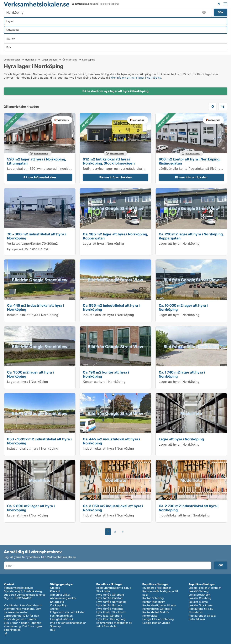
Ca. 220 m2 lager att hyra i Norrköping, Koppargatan (191, 236)
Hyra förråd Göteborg (110, 595)
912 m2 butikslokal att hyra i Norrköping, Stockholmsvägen (109, 161)
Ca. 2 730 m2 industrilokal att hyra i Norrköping (189, 508)
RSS (53, 630)
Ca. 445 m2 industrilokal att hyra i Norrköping (36, 307)
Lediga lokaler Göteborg (158, 619)
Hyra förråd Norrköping (111, 602)
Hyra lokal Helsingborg (111, 619)
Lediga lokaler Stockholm (205, 588)
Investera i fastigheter (157, 588)
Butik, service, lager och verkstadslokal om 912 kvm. (123, 169)
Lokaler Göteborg (200, 598)
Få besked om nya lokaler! (219, 4)
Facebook (6, 634)
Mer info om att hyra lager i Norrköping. (136, 78)
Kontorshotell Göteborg (157, 609)
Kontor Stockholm (154, 602)
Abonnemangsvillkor (63, 598)
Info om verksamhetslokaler (68, 623)
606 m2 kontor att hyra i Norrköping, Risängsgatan (190, 161)
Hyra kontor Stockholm (111, 612)
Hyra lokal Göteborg (109, 616)
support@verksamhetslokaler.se (25, 595)
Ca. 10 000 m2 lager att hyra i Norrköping (183, 307)
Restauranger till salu (202, 616)
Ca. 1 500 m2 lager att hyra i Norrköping (30, 374)
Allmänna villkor (60, 595)
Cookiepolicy (58, 605)
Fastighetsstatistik (62, 619)
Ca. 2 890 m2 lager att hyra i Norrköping (31, 508)
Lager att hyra (50, 60)
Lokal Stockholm (199, 595)
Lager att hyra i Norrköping (103, 243)
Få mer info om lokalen (40, 177)
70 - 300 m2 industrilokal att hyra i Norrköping (36, 236)
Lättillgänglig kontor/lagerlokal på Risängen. (192, 169)
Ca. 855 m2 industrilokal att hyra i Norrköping (111, 307)
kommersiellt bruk (109, 4)
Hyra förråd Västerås (110, 609)
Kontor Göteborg (153, 598)
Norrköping (89, 60)
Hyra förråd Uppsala (110, 605)
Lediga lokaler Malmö (156, 623)
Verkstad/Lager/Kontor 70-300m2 (32, 243)
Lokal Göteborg (199, 591)
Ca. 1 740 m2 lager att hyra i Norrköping (182, 374)
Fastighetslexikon (61, 616)
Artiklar (55, 609)
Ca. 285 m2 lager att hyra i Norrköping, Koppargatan (115, 236)
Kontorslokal (150, 616)
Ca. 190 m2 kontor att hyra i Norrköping (106, 374)
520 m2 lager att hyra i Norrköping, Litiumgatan (37, 161)
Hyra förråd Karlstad (110, 598)
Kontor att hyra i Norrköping (104, 382)
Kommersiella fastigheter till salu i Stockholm (114, 624)
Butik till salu (197, 619)
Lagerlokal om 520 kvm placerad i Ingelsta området (46, 169)
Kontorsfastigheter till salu (159, 605)
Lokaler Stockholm (201, 605)
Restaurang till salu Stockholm (201, 610)
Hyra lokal (31, 60)
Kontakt (55, 591)
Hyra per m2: (16, 249)
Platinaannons (41, 153)
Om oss (55, 588)
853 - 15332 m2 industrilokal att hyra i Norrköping (39, 441)
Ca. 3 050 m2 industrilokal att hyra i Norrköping (113, 508)
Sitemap (55, 626)
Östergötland (70, 60)
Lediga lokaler (12, 60)
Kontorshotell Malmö (155, 612)
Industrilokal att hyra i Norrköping (33, 315)
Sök (220, 12)
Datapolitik (57, 602)
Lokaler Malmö (198, 602)
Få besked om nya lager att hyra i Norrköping (116, 91)
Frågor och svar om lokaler (67, 612)
